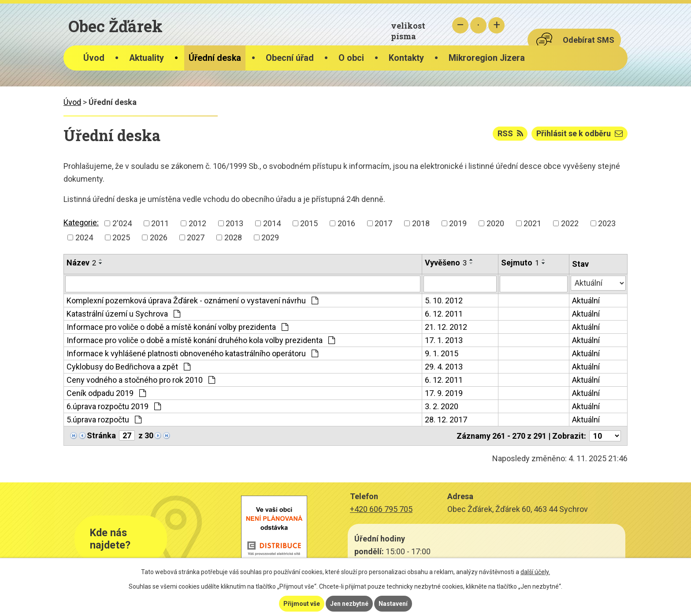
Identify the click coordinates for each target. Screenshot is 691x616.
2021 (532, 223)
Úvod (94, 58)
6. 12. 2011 (444, 314)
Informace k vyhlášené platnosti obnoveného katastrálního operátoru (192, 353)
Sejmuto (520, 263)
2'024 (122, 223)
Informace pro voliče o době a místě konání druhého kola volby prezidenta (201, 340)
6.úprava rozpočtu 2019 (114, 406)
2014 (272, 223)
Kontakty (406, 58)
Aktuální (586, 301)
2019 (458, 223)
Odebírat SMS (589, 40)
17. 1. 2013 (444, 340)
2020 (495, 223)
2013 (234, 223)
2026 (159, 237)
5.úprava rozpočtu (104, 420)
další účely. (535, 572)
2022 (570, 223)
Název (81, 263)
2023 (607, 223)
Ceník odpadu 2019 (106, 393)
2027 (196, 237)
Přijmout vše (302, 604)
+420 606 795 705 (381, 509)
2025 (121, 237)
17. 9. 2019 (444, 393)
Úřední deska (215, 58)
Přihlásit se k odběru (580, 133)
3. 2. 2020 (442, 406)
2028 (233, 237)
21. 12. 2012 (446, 327)
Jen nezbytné (349, 604)
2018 (421, 223)
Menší (460, 25)
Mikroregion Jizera (487, 58)
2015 (309, 223)
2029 (270, 237)
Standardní (478, 25)
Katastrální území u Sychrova (123, 314)
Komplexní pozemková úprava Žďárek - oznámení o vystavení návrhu (192, 301)
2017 (383, 223)
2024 (84, 237)
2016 (346, 223)
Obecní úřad (290, 58)
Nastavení (393, 604)
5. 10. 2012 (444, 301)
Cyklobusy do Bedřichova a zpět (128, 367)
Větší (496, 25)
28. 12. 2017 (446, 420)
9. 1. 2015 (442, 353)
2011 (160, 223)
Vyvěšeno (446, 263)
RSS (510, 133)
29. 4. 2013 (444, 367)
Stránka (101, 435)
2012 (197, 223)
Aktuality (147, 58)
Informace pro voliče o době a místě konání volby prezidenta (177, 327)
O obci (351, 58)
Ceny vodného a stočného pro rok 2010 (141, 380)
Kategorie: (81, 222)
